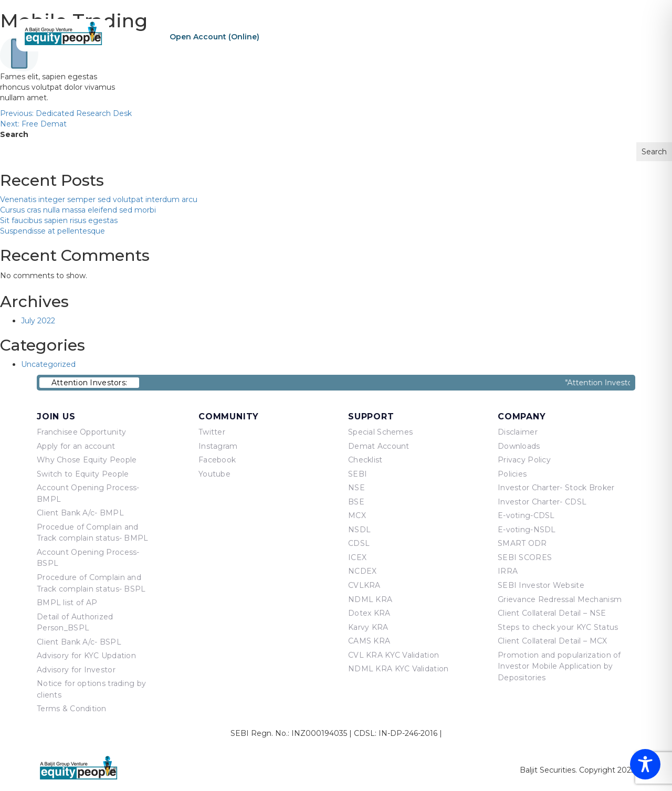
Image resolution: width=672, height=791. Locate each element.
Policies (512, 474)
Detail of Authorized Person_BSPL (75, 623)
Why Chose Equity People (87, 460)
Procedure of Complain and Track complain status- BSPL (91, 583)
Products (488, 36)
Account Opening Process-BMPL (88, 493)
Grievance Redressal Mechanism (560, 599)
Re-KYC (295, 37)
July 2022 (38, 321)
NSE (356, 488)
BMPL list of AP (67, 603)
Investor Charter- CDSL (542, 502)
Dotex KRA (369, 613)
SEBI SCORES (525, 557)
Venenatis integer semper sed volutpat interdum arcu (99, 199)
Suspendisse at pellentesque (52, 231)
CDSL (359, 543)
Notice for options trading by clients (91, 689)
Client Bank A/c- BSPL (79, 642)
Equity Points (551, 36)
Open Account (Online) (214, 37)
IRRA (508, 571)
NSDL (359, 530)
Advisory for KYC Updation (86, 656)
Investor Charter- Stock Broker (556, 488)
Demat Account (379, 446)
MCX (357, 515)
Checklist (365, 460)
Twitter (212, 432)
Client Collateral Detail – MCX (552, 641)
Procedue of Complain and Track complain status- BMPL (93, 533)
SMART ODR (522, 543)
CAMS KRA (369, 641)
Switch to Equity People (83, 474)
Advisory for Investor (76, 670)
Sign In (365, 37)
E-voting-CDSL (526, 515)
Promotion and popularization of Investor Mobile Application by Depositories (559, 666)
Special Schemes (380, 432)
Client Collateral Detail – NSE (552, 613)
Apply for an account (76, 446)
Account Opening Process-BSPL (88, 558)
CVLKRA (364, 585)
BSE (356, 502)
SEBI (358, 474)
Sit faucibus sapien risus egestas (59, 220)
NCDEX (362, 571)
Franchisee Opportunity (81, 432)
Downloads (519, 446)
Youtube (214, 474)
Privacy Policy (524, 460)
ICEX (357, 557)
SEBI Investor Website (541, 585)
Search (14, 134)
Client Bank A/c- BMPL (80, 513)
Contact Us (617, 36)
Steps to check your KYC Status (558, 627)
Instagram (218, 446)
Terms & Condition (72, 709)
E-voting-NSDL (527, 530)
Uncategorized (48, 364)
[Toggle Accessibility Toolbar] (645, 764)
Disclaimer (518, 432)
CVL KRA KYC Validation (393, 655)
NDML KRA (370, 599)
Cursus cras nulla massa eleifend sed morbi (78, 210)
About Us (433, 36)
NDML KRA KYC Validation (398, 669)
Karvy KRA (368, 627)
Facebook (217, 460)
